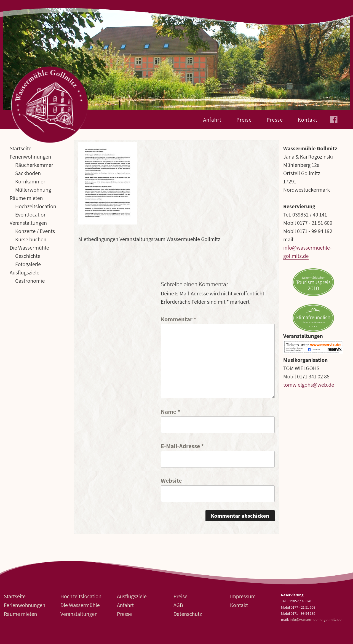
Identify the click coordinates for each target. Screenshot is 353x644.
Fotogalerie (28, 264)
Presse (275, 120)
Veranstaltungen (28, 223)
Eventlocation (31, 215)
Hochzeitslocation (36, 206)
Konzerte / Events (35, 231)
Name (171, 411)
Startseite (21, 148)
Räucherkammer (34, 165)
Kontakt (308, 120)
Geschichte (28, 256)
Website (171, 480)
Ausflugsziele (24, 272)
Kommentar (179, 319)
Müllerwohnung (33, 190)
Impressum (243, 596)
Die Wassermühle (29, 248)
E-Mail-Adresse (182, 446)
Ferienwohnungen (30, 157)
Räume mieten (26, 198)
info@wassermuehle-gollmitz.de (316, 619)
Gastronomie (30, 281)
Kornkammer (30, 181)
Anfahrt (212, 120)
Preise (244, 120)
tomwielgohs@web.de (309, 385)
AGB (178, 605)
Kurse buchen (31, 239)
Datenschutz (188, 614)
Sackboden (28, 173)
